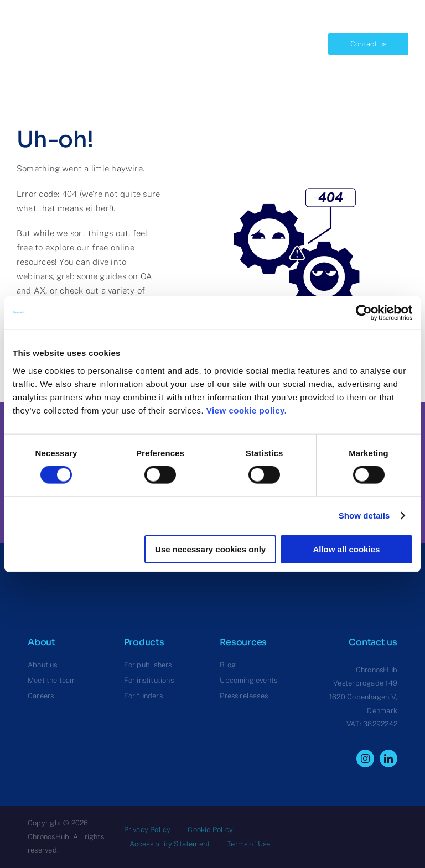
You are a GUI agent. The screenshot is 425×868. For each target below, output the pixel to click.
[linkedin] (388, 759)
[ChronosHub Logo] (44, 20)
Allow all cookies (346, 549)
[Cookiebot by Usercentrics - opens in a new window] (364, 313)
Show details (364, 516)
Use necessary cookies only (210, 549)
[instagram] (365, 759)
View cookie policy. (249, 410)
